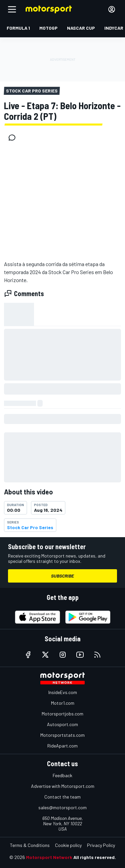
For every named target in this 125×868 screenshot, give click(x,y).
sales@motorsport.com (62, 807)
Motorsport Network (49, 857)
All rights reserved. (95, 857)
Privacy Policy (101, 845)
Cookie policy (68, 845)
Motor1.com (63, 703)
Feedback (62, 775)
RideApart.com (62, 746)
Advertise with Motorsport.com (63, 786)
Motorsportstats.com (62, 735)
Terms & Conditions (30, 845)
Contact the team (62, 797)
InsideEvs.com (63, 692)
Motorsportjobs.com (62, 714)
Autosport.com (62, 724)
